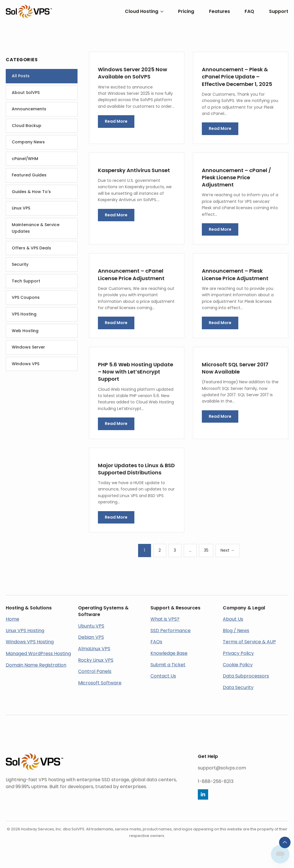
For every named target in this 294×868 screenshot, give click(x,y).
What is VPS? (165, 619)
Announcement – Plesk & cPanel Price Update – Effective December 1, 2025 (237, 77)
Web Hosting (25, 331)
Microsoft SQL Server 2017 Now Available (235, 368)
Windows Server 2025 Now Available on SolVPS (133, 73)
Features (219, 11)
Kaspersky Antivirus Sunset (134, 170)
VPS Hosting (24, 314)
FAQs (156, 642)
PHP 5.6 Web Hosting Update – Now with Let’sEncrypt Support (136, 372)
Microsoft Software (100, 683)
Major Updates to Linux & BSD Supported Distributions (136, 469)
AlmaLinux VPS (94, 649)
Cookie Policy (238, 665)
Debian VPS (91, 637)
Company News (28, 142)
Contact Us (163, 676)
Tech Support (26, 281)
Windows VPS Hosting (30, 642)
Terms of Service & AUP (249, 642)
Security (20, 264)
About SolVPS (26, 93)
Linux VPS (21, 208)
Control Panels (95, 671)
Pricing (186, 11)
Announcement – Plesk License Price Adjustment (235, 274)
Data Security (238, 687)
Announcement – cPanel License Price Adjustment (131, 274)
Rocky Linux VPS (96, 660)
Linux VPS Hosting (25, 631)
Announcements (29, 109)
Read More (116, 121)
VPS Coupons (26, 297)
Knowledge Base (169, 653)
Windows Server (28, 347)
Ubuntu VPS (91, 626)
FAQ (249, 11)
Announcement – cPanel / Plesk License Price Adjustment (236, 177)
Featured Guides (29, 175)
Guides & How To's (31, 192)
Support (279, 11)
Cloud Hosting (142, 11)
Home (12, 619)
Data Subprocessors (246, 676)
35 (206, 550)
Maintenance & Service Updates (36, 228)
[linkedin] (203, 794)
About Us (233, 619)
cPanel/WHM (25, 159)
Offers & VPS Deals (31, 248)
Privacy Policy (238, 653)
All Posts (21, 76)
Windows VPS (26, 364)
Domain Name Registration (36, 665)
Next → (228, 550)
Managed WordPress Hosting (38, 654)
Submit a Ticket (168, 665)
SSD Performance (171, 631)
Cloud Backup (27, 126)
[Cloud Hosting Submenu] (161, 11)
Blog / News (236, 631)
